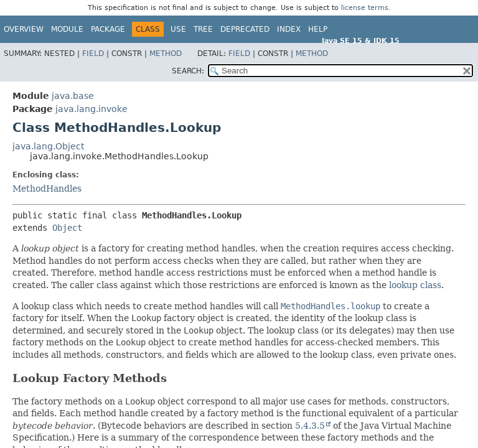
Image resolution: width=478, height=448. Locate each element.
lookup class (415, 285)
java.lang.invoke (91, 109)
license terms (365, 8)
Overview (24, 29)
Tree (203, 29)
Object (67, 228)
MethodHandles (47, 189)
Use (178, 29)
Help (318, 29)
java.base (73, 96)
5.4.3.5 (310, 426)
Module (67, 29)
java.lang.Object (48, 146)
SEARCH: (188, 71)
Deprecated (245, 29)
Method (166, 54)
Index (289, 29)
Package (108, 29)
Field (93, 54)
